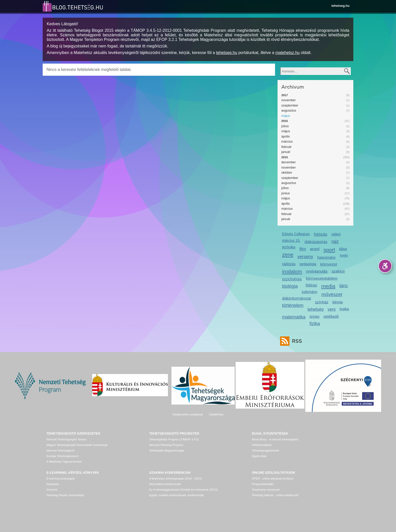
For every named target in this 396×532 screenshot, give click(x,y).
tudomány (310, 292)
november (289, 100)
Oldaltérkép (216, 414)
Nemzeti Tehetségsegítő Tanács (66, 439)
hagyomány (326, 257)
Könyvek (52, 490)
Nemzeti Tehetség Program (166, 445)
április (286, 136)
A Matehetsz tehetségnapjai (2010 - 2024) (176, 478)
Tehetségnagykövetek (265, 450)
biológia (290, 286)
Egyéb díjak (259, 456)
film (303, 249)
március (287, 141)
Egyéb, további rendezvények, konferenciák (177, 495)
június (286, 193)
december (289, 162)
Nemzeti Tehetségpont (60, 450)
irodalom (292, 271)
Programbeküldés (263, 484)
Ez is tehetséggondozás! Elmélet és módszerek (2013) (183, 490)
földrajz (311, 285)
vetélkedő (331, 316)
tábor (343, 249)
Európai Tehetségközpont (62, 456)
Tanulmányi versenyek (266, 490)
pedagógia (308, 264)
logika (344, 309)
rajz (335, 242)
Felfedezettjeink (262, 445)
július (285, 126)
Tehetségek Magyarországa (167, 450)
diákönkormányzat (296, 298)
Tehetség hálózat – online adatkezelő (275, 495)
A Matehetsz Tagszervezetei (64, 462)
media (328, 286)
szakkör (338, 271)
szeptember (290, 105)
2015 (285, 157)
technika (289, 247)
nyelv (344, 255)
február (287, 147)
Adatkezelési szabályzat (188, 414)
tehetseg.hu (340, 6)
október (287, 172)
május (286, 116)
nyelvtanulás (317, 271)
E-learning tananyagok (61, 478)
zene (288, 255)
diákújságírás (316, 242)
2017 (285, 95)
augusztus (289, 110)
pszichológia (292, 279)
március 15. (291, 241)
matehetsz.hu (287, 53)
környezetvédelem (322, 278)
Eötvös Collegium (296, 234)
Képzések (53, 484)
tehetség (316, 309)
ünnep (315, 316)
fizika (315, 324)
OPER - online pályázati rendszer (273, 478)
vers (331, 309)
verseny (305, 257)
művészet (332, 294)
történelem (293, 305)
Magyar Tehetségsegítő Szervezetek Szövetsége (77, 445)
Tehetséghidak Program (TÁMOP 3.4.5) (174, 439)
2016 (285, 121)
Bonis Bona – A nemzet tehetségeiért (275, 439)
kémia (338, 302)
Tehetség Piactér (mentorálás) (65, 495)
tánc (344, 286)
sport (329, 250)
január (286, 152)
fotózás (321, 234)
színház (322, 302)
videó (336, 234)
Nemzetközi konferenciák (165, 484)
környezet (329, 264)
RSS (296, 341)
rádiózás (289, 264)
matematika (294, 317)
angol (315, 249)
